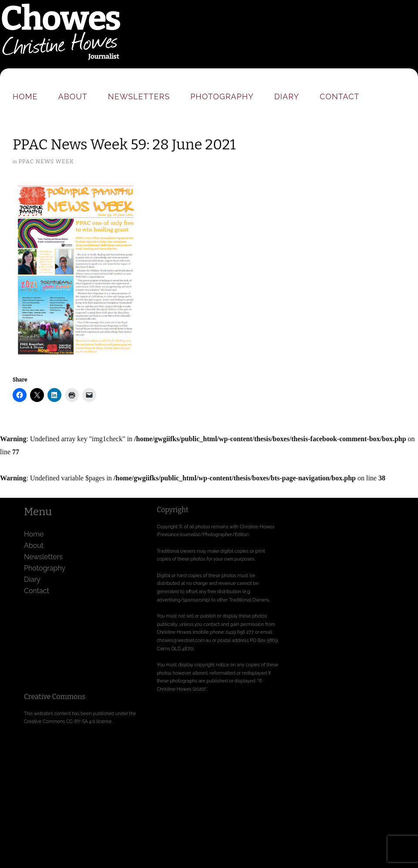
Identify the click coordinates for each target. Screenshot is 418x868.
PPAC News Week (46, 161)
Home (25, 96)
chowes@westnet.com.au (184, 640)
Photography (222, 96)
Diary (287, 96)
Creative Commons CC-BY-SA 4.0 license (68, 721)
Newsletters (139, 96)
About (73, 96)
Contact (339, 96)
